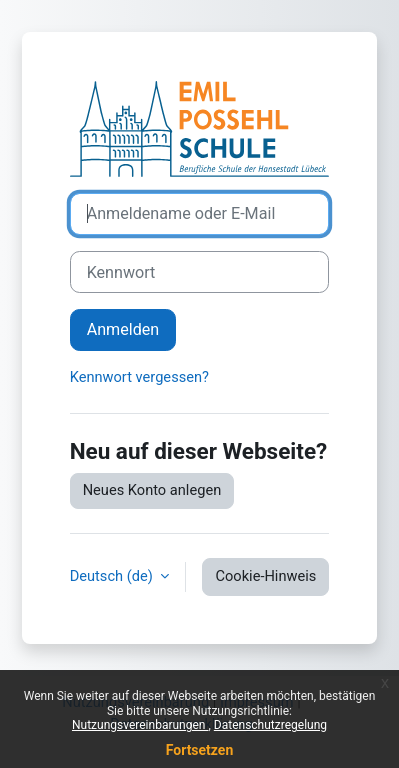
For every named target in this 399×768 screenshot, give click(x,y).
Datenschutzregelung (270, 725)
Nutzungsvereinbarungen (140, 725)
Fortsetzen (200, 750)
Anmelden (123, 329)
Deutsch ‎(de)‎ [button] (113, 576)
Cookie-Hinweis (265, 576)
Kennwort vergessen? (139, 377)
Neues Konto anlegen (152, 490)
